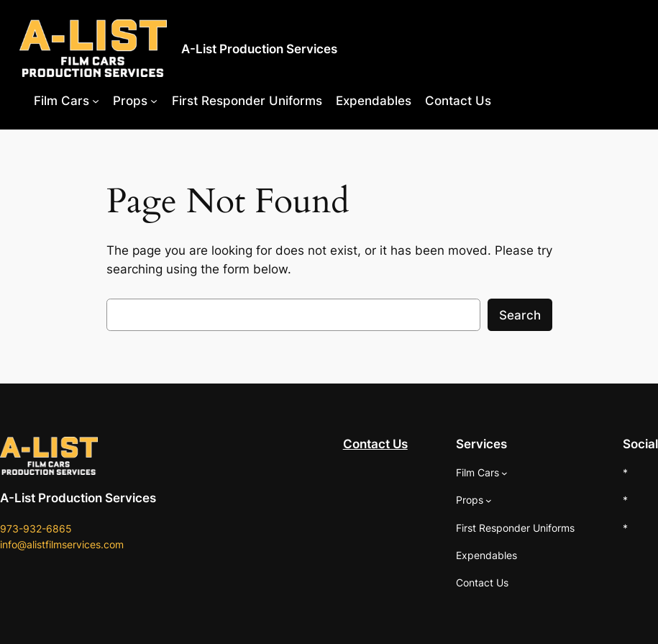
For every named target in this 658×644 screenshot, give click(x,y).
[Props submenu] (154, 101)
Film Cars (61, 101)
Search (520, 315)
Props (130, 101)
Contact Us (458, 101)
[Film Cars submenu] (96, 101)
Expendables (374, 101)
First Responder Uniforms (247, 101)
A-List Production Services (259, 49)
